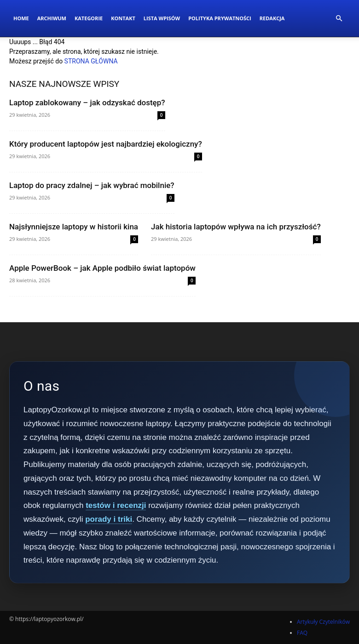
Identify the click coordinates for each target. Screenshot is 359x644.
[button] (339, 19)
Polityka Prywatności (220, 18)
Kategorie (89, 18)
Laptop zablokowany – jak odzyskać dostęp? (87, 103)
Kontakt (123, 18)
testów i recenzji (116, 505)
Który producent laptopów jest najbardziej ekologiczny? (106, 144)
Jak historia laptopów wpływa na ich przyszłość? (236, 227)
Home (21, 18)
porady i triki (109, 519)
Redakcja (272, 18)
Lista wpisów (162, 18)
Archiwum (52, 18)
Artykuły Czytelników (323, 622)
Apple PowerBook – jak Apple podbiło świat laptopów (102, 268)
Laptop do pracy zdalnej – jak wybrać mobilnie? (92, 185)
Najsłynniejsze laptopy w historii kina (74, 227)
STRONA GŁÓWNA (91, 61)
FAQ (302, 633)
